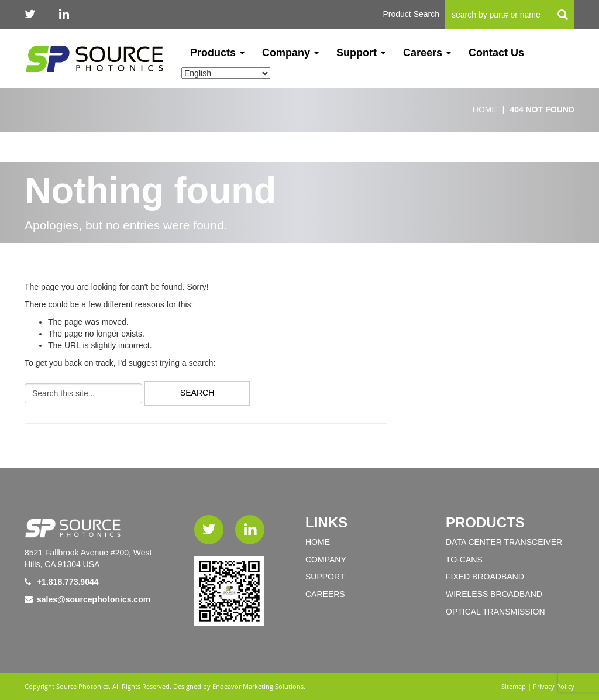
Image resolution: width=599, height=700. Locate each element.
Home (318, 542)
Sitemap (514, 686)
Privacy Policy (554, 686)
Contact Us (496, 53)
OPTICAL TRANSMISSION (495, 612)
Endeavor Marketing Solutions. (259, 686)
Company (290, 53)
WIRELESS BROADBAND (494, 594)
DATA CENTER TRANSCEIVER (504, 542)
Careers (427, 53)
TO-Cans (464, 560)
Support (361, 53)
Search (197, 393)
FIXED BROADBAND (485, 577)
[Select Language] (226, 73)
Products (217, 53)
